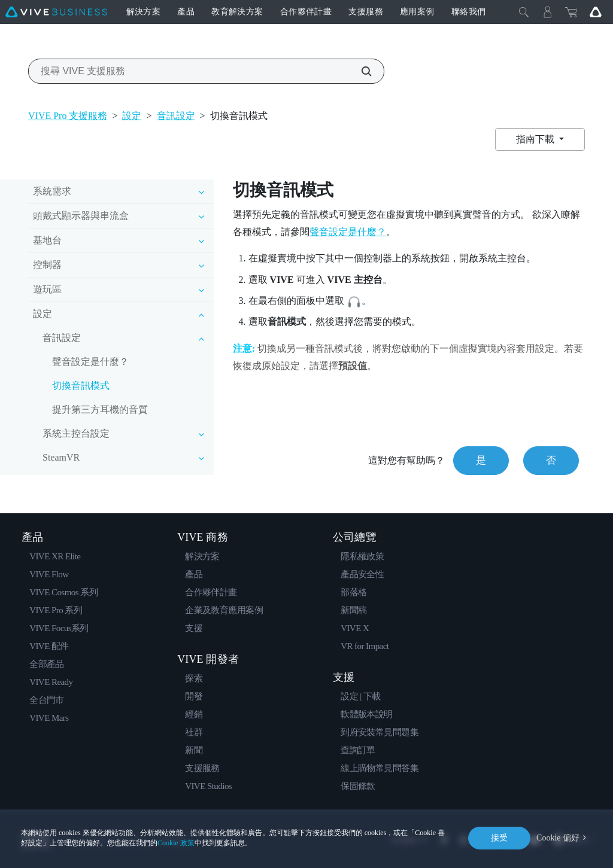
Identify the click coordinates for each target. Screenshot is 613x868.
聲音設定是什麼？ (90, 362)
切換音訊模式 (81, 386)
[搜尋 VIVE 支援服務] (360, 71)
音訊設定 (176, 116)
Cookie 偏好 (558, 838)
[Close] (524, 12)
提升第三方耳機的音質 (100, 409)
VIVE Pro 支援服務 (68, 116)
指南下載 (536, 139)
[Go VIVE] (596, 12)
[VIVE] (56, 12)
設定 (132, 116)
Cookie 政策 (176, 843)
